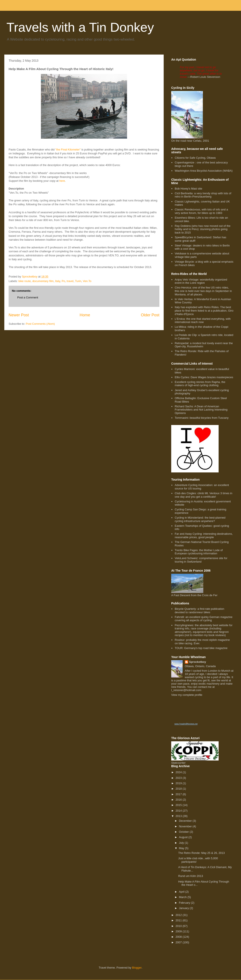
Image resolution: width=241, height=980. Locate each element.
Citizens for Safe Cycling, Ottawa (195, 158)
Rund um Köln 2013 (190, 876)
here (62, 181)
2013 (179, 816)
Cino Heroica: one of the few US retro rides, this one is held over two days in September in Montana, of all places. (203, 291)
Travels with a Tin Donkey (80, 27)
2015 (179, 805)
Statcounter (178, 763)
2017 (179, 794)
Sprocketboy (198, 662)
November (186, 826)
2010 (179, 926)
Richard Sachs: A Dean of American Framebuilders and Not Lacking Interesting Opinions (201, 410)
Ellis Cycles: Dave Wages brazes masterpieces (204, 377)
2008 (179, 937)
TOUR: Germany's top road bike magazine (201, 648)
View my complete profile (187, 695)
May (182, 848)
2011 (179, 920)
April (182, 892)
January (184, 908)
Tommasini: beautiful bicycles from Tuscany (202, 418)
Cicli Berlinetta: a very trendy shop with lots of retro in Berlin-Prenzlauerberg (203, 195)
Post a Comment (28, 297)
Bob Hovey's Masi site (188, 189)
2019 (179, 783)
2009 (179, 931)
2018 (179, 789)
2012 (179, 915)
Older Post (150, 315)
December (186, 821)
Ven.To (87, 281)
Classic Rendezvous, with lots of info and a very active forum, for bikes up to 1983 (201, 211)
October (184, 832)
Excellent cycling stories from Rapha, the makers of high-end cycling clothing (200, 384)
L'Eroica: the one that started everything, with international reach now (203, 321)
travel (70, 281)
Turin (78, 281)
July (182, 843)
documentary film (43, 281)
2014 (179, 811)
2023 (179, 778)
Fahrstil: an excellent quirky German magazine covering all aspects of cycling (204, 619)
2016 (179, 800)
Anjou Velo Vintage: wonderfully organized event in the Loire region (201, 281)
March (183, 897)
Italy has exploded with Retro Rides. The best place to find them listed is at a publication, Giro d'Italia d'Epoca (204, 310)
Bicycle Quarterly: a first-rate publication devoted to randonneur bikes (199, 611)
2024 (179, 772)
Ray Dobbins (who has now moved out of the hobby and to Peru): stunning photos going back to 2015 (203, 229)
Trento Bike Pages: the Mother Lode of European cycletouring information (199, 552)
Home (85, 315)
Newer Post (19, 315)
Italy (58, 281)
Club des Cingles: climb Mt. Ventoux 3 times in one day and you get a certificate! (203, 495)
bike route (25, 281)
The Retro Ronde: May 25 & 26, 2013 (201, 853)
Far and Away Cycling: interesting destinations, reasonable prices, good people (204, 535)
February (185, 903)
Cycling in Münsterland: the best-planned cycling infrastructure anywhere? (200, 519)
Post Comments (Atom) (40, 324)
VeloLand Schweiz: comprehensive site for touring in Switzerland (201, 560)
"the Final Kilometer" (68, 150)
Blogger (137, 968)
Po (63, 281)
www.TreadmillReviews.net (186, 724)
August (184, 837)
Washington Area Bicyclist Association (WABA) (204, 171)
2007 (179, 942)
